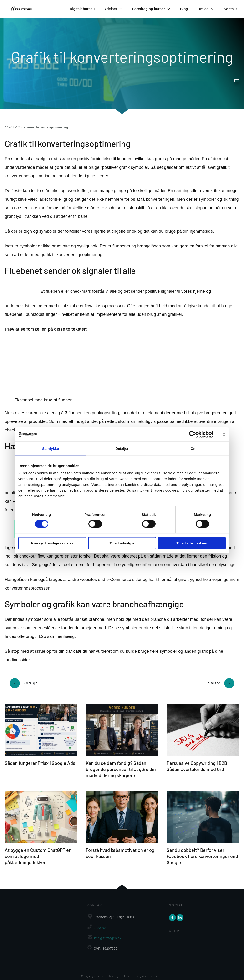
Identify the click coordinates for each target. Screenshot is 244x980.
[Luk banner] (224, 434)
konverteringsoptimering (46, 127)
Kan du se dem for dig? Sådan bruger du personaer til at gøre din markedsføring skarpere (121, 766)
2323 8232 (102, 924)
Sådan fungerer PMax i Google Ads (40, 759)
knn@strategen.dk (108, 935)
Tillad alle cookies (192, 543)
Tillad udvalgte (122, 543)
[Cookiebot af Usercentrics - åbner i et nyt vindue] (193, 434)
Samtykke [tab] (51, 448)
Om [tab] (193, 448)
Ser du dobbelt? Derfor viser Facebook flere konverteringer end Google (202, 853)
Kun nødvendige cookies (52, 543)
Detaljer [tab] (122, 448)
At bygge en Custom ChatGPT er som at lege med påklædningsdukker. (38, 853)
